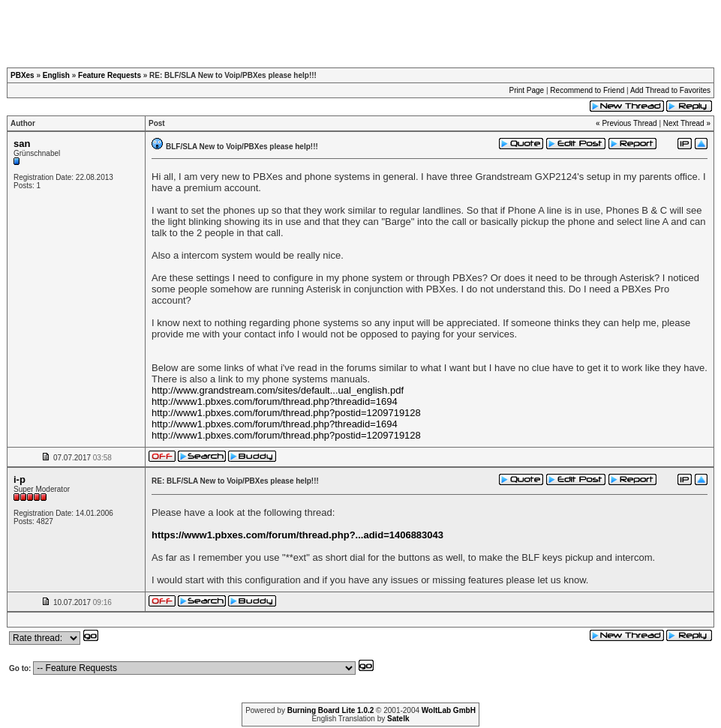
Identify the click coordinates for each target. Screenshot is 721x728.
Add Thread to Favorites (670, 90)
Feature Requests (110, 75)
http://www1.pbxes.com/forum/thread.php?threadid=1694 (275, 401)
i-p (20, 479)
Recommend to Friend (587, 90)
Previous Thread (629, 123)
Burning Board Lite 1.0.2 (331, 710)
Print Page (526, 90)
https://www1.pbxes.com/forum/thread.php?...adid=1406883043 (297, 535)
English (56, 75)
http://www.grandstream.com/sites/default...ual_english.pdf (278, 390)
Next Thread (684, 123)
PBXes (23, 75)
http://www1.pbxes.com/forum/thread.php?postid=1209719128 (286, 413)
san (22, 144)
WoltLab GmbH (449, 710)
